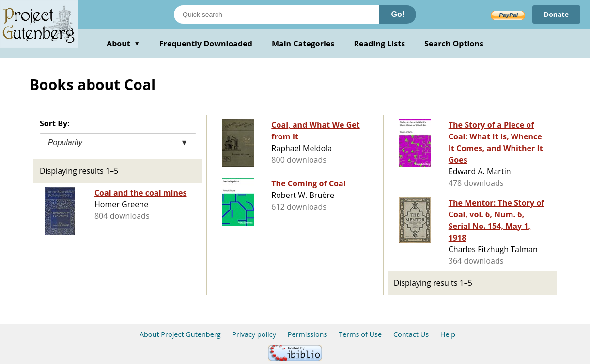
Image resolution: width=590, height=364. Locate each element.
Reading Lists (380, 44)
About (123, 44)
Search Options (454, 44)
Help (448, 334)
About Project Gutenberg (180, 334)
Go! (398, 14)
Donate (556, 14)
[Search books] (277, 15)
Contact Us (411, 334)
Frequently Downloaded (206, 44)
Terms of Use (360, 334)
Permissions (308, 334)
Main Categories (303, 44)
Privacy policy (254, 334)
